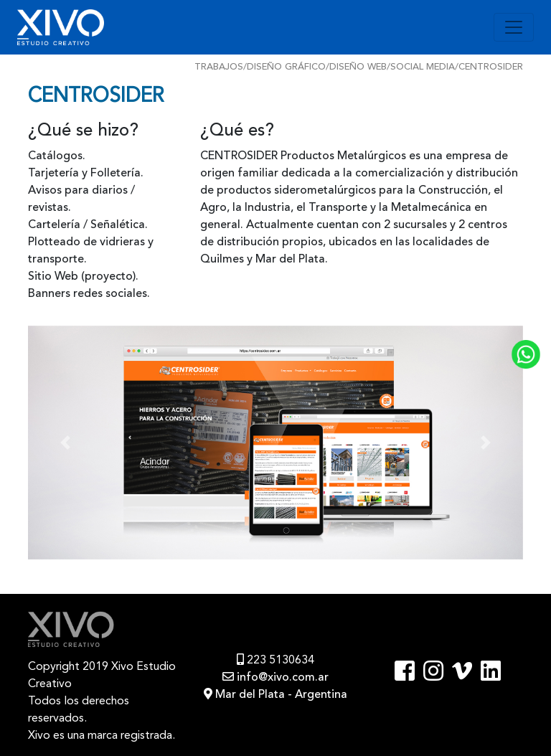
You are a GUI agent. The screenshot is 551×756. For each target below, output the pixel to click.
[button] (65, 443)
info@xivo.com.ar (275, 678)
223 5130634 (275, 661)
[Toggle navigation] (514, 27)
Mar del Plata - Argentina (275, 695)
